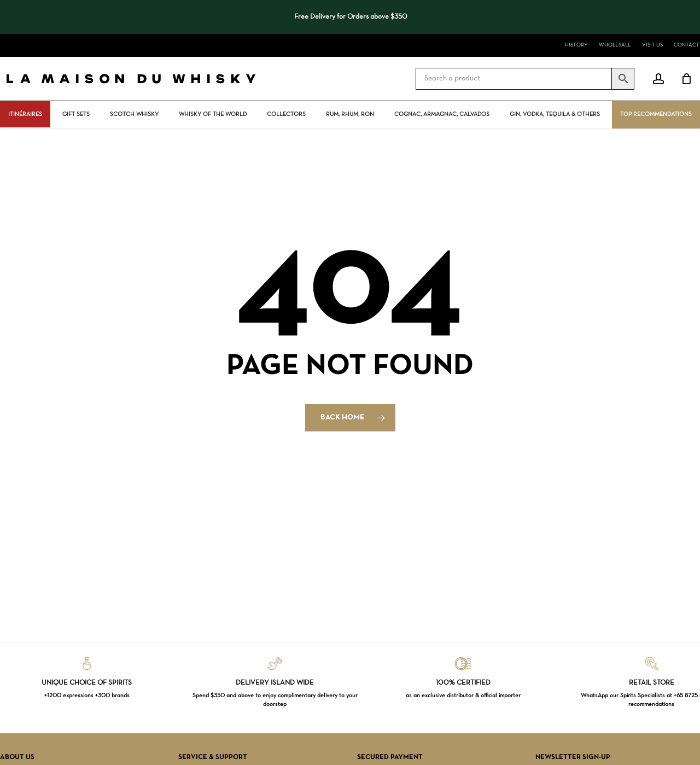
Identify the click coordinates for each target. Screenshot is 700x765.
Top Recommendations (656, 114)
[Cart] (686, 79)
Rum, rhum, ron (350, 114)
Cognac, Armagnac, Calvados (442, 114)
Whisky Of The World (213, 114)
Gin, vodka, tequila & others (555, 114)
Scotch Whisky (134, 114)
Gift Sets (76, 114)
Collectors (286, 114)
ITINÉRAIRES (25, 114)
